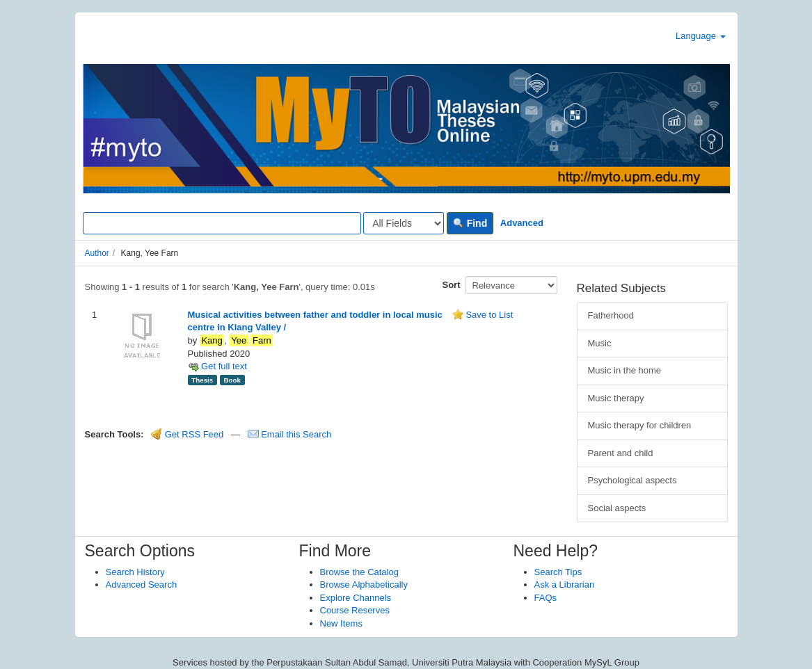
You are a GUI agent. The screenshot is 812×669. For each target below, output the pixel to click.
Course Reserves (355, 610)
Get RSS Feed (187, 434)
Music (600, 343)
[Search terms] (222, 223)
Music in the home (625, 370)
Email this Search (290, 434)
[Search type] (404, 223)
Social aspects (617, 508)
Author (97, 253)
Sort (452, 285)
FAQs (546, 598)
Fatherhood (611, 315)
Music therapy (616, 398)
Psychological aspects (632, 480)
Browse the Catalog (359, 572)
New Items (341, 623)
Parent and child (621, 453)
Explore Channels (356, 598)
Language (700, 36)
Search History (135, 572)
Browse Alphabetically (364, 585)
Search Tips (558, 572)
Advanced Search (142, 585)
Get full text (217, 366)
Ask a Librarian (565, 585)
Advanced (522, 223)
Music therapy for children (640, 425)
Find (470, 223)
